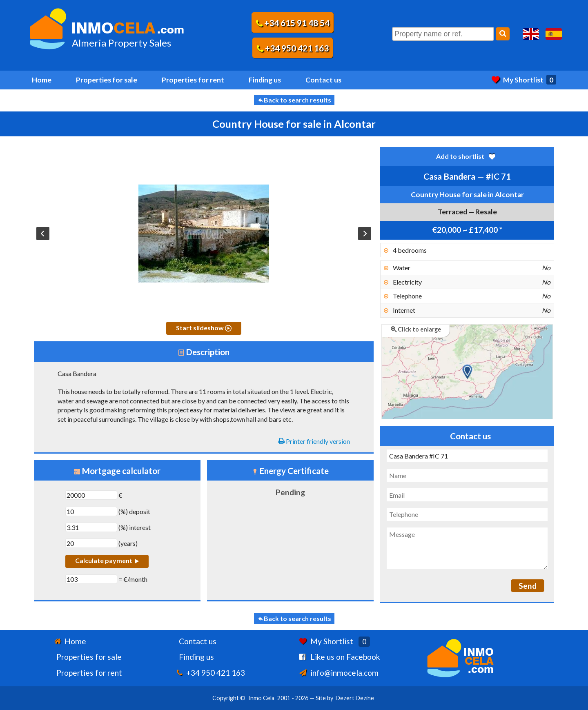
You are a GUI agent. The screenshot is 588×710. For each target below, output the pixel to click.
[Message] (467, 548)
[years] (91, 543)
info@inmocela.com (344, 673)
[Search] (503, 34)
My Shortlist (524, 80)
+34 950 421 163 (293, 48)
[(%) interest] (91, 527)
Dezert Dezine (355, 698)
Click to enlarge (416, 329)
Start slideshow (204, 328)
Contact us (323, 80)
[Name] (467, 475)
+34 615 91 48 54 (293, 23)
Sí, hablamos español (554, 34)
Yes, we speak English (531, 34)
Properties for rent (193, 80)
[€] (91, 495)
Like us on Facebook (345, 657)
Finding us (265, 80)
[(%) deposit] (91, 511)
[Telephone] (467, 514)
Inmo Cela (261, 698)
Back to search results (294, 100)
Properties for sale (107, 80)
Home (42, 80)
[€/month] (91, 579)
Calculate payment (107, 560)
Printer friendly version (314, 441)
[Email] (467, 495)
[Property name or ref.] (443, 34)
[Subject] (467, 456)
